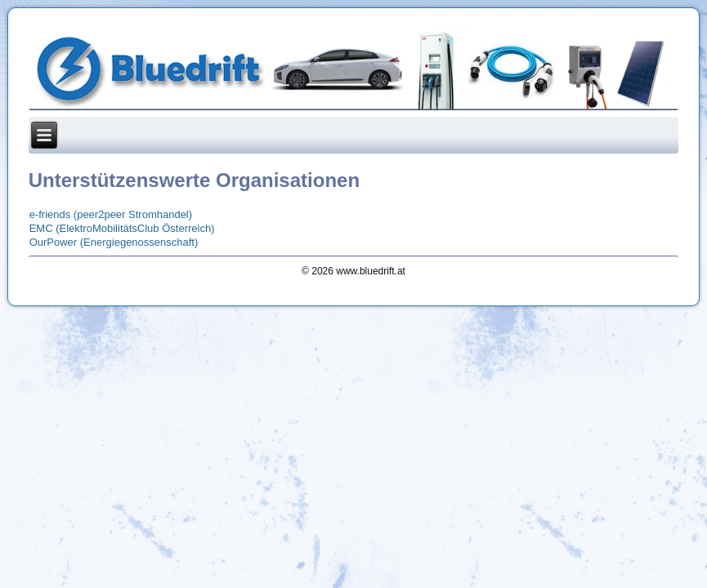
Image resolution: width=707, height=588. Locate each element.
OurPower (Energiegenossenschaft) (114, 242)
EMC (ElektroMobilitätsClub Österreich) (122, 228)
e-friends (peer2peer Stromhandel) (111, 214)
